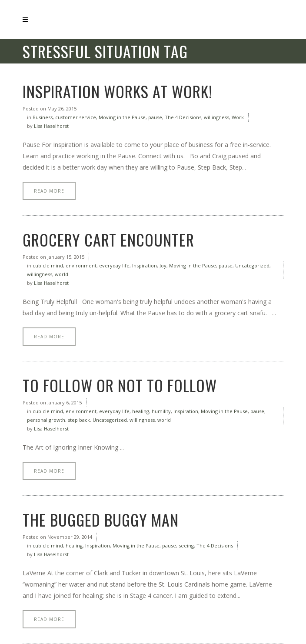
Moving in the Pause (122, 117)
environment (81, 265)
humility (161, 411)
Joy (163, 265)
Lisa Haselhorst (51, 126)
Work (238, 117)
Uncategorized (252, 265)
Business (43, 117)
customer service (76, 117)
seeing (186, 546)
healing (141, 411)
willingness (216, 117)
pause (155, 117)
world (62, 274)
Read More (49, 191)
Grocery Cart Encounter (108, 239)
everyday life (114, 265)
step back (79, 420)
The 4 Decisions (183, 117)
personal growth (46, 420)
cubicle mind (48, 265)
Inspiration (145, 265)
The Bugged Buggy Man (101, 519)
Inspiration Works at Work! (118, 91)
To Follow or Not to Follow (120, 385)
